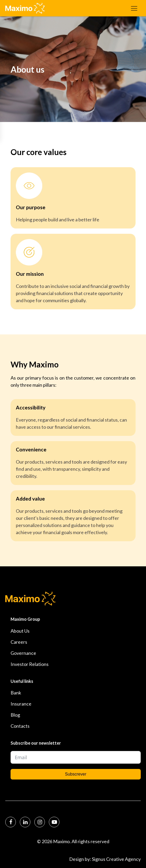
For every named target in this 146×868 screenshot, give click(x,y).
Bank (16, 693)
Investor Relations (30, 664)
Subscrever (76, 774)
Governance (23, 653)
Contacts (20, 726)
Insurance (21, 704)
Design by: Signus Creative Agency (105, 859)
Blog (15, 715)
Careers (19, 642)
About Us (20, 631)
